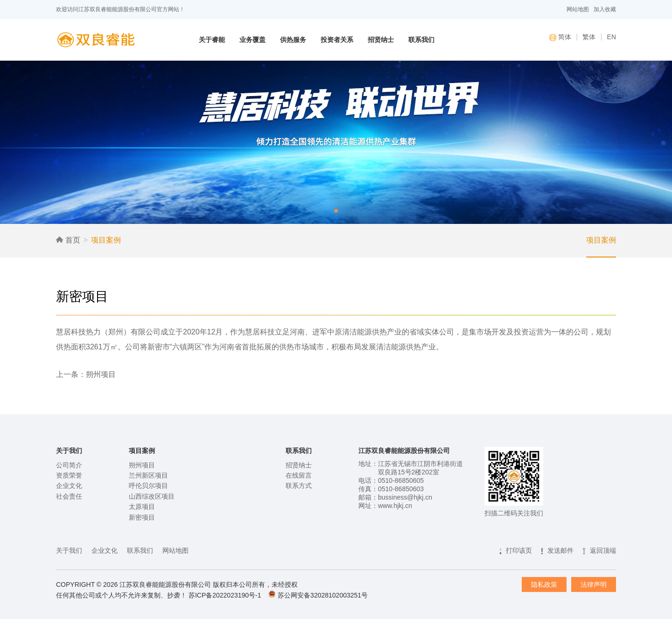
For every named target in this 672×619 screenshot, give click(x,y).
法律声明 (594, 584)
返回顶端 (603, 550)
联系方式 (299, 486)
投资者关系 (337, 40)
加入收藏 (605, 9)
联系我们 (421, 40)
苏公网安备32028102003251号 (323, 595)
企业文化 (69, 486)
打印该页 (519, 550)
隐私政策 (544, 584)
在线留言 (299, 475)
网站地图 (578, 9)
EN (612, 37)
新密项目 (142, 517)
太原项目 (142, 507)
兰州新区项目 (148, 475)
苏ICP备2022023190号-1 (225, 595)
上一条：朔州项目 (86, 374)
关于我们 (69, 550)
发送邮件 (560, 550)
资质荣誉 (69, 475)
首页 (68, 240)
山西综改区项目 (152, 496)
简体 (560, 37)
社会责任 (69, 496)
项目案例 (106, 240)
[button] (336, 211)
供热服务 (293, 40)
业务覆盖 (252, 40)
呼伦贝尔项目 (148, 486)
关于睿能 (212, 40)
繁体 (589, 37)
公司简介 (69, 465)
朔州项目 (142, 465)
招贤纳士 (381, 40)
